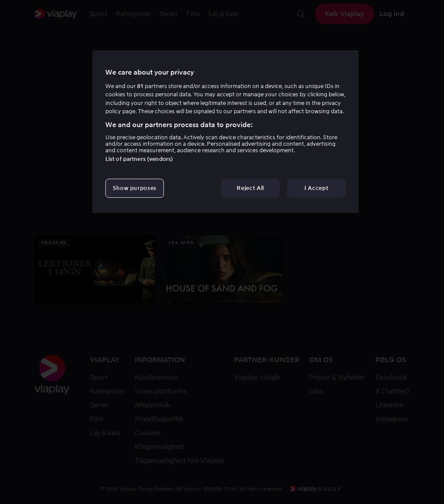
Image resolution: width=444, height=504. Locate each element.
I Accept (316, 188)
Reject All (250, 188)
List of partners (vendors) (139, 159)
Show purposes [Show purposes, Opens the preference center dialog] (135, 188)
